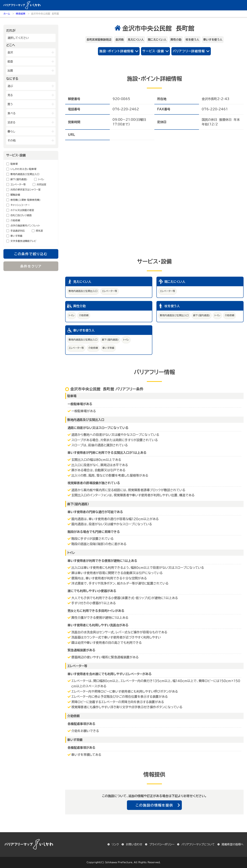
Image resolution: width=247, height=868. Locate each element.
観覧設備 (15, 195)
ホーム (7, 14)
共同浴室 (42, 184)
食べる (12, 113)
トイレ (41, 179)
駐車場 (14, 164)
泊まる (11, 122)
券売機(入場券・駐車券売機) (25, 200)
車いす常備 (16, 236)
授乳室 (39, 231)
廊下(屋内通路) (19, 179)
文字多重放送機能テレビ (23, 241)
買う (10, 104)
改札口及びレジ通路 (21, 215)
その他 (12, 140)
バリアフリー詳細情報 (189, 51)
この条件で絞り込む (31, 254)
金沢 (10, 52)
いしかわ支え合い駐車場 (23, 169)
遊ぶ (10, 86)
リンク (115, 844)
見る (10, 95)
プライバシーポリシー (162, 844)
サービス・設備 (153, 51)
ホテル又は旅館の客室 (22, 210)
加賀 (10, 71)
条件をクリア (31, 266)
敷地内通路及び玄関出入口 (25, 174)
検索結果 (21, 14)
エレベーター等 (18, 184)
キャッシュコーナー (20, 205)
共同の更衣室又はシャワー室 (26, 190)
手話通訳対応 (18, 231)
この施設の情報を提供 (154, 805)
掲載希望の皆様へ (233, 844)
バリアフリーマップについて (198, 844)
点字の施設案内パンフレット (25, 226)
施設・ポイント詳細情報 (117, 51)
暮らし (11, 131)
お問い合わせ (134, 844)
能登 (10, 61)
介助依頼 (15, 220)
